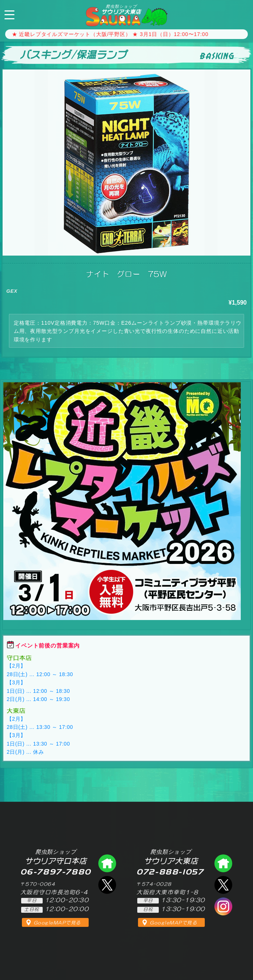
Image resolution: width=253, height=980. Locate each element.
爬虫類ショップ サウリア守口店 (107, 863)
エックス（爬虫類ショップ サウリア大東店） (223, 885)
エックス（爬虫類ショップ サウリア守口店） (107, 885)
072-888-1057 (241, 14)
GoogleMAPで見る (57, 923)
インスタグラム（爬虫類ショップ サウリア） (223, 906)
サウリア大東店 (121, 9)
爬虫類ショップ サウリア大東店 (223, 863)
